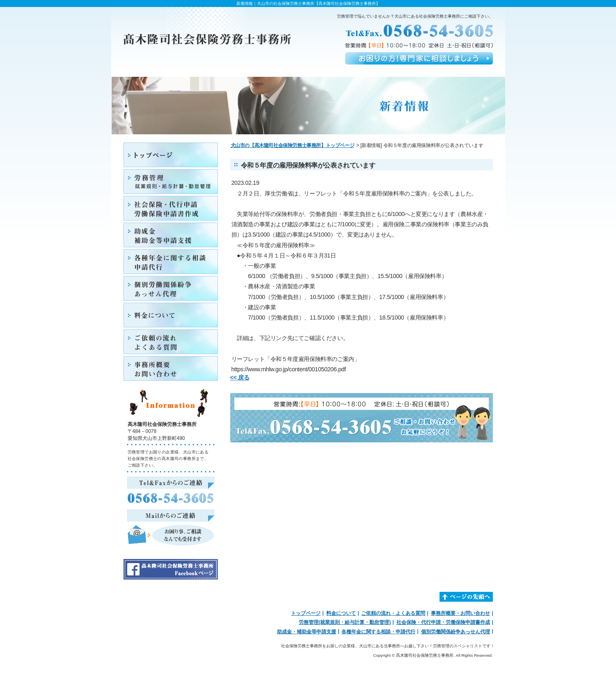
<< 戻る (240, 377)
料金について (341, 613)
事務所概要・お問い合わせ (460, 613)
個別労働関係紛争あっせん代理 (456, 632)
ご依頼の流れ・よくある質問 (393, 613)
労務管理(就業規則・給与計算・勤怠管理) (345, 622)
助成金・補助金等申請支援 (307, 632)
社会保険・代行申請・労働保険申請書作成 (443, 622)
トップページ (306, 613)
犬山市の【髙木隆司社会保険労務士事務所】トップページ (293, 145)
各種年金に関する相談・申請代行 (378, 632)
